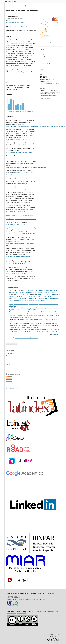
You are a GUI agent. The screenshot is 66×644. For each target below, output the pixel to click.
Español (8, 367)
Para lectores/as (10, 353)
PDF (43, 49)
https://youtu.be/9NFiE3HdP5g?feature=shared (18, 264)
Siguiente (56, 335)
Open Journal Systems (12, 388)
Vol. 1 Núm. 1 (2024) (21, 6)
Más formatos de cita (46, 98)
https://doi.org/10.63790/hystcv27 (18, 27)
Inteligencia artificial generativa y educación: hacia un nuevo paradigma (38, 298)
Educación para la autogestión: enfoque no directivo (31, 316)
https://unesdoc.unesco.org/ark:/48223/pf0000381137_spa (21, 234)
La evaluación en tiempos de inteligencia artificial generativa (35, 308)
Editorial (22, 320)
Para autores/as (10, 356)
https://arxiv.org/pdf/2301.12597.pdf (16, 212)
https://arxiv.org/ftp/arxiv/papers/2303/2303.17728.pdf (21, 256)
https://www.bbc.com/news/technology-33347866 (19, 152)
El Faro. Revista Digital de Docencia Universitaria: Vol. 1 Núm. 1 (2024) (37, 292)
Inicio (7, 6)
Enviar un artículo (12, 344)
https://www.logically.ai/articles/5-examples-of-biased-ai (21, 219)
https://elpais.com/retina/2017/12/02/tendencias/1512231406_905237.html (26, 167)
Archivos (13, 6)
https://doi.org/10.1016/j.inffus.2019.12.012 (18, 139)
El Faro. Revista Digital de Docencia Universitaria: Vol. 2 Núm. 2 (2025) (39, 314)
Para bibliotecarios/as (11, 358)
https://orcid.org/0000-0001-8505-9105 (15, 22)
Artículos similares (12, 287)
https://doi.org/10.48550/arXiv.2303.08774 (17, 224)
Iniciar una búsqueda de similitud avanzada (26, 338)
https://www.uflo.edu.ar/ (13, 598)
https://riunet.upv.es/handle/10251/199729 (18, 273)
